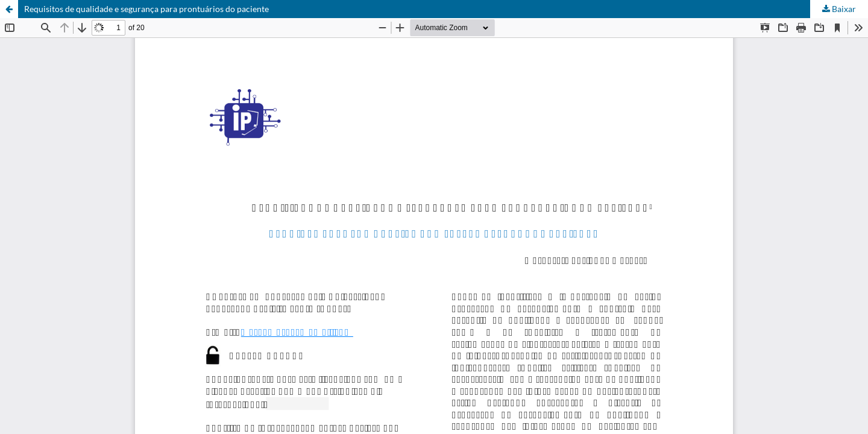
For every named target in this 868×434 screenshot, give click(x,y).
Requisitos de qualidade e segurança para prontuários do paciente (146, 9)
